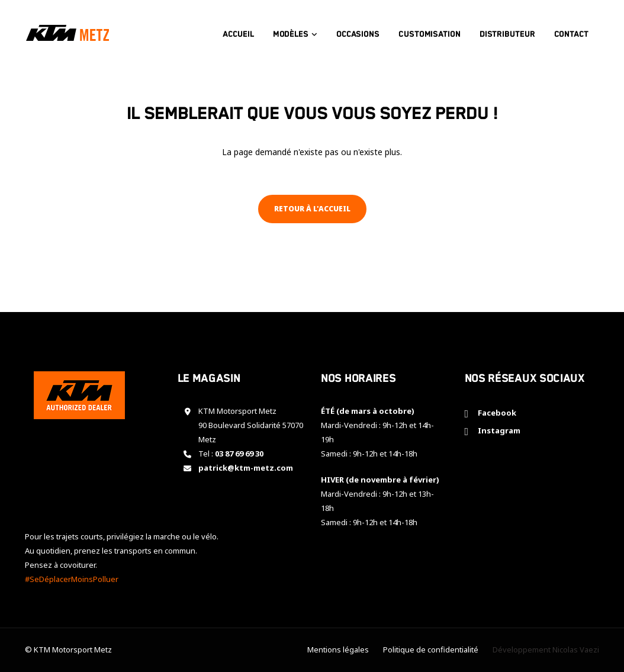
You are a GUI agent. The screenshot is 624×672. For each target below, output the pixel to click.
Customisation (435, 30)
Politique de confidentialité (431, 650)
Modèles (296, 30)
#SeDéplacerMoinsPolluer (72, 579)
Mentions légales (338, 650)
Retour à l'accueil (312, 209)
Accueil (244, 30)
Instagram (497, 430)
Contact (577, 30)
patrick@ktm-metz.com (246, 468)
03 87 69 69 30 (239, 454)
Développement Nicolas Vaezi (546, 650)
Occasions (363, 30)
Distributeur (513, 30)
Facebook (495, 413)
